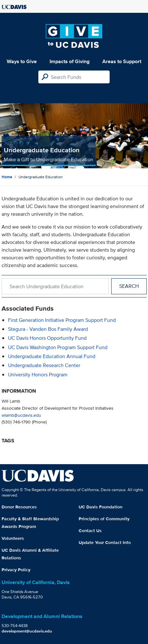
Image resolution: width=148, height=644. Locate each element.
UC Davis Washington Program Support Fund (58, 347)
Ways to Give (22, 61)
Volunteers (13, 538)
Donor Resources (19, 507)
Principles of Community (104, 519)
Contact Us (90, 531)
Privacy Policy (16, 570)
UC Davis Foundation (101, 507)
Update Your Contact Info (105, 542)
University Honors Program (38, 375)
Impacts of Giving (70, 61)
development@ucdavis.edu (27, 631)
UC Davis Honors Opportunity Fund (47, 338)
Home (7, 177)
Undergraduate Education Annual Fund (52, 356)
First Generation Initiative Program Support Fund (62, 320)
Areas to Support (122, 61)
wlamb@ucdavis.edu (21, 415)
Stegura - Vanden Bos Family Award (48, 329)
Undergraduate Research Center (44, 365)
